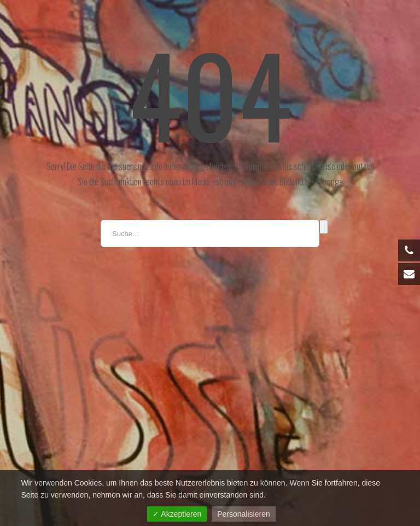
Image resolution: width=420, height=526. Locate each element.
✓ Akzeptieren (177, 514)
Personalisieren (244, 514)
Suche (324, 227)
